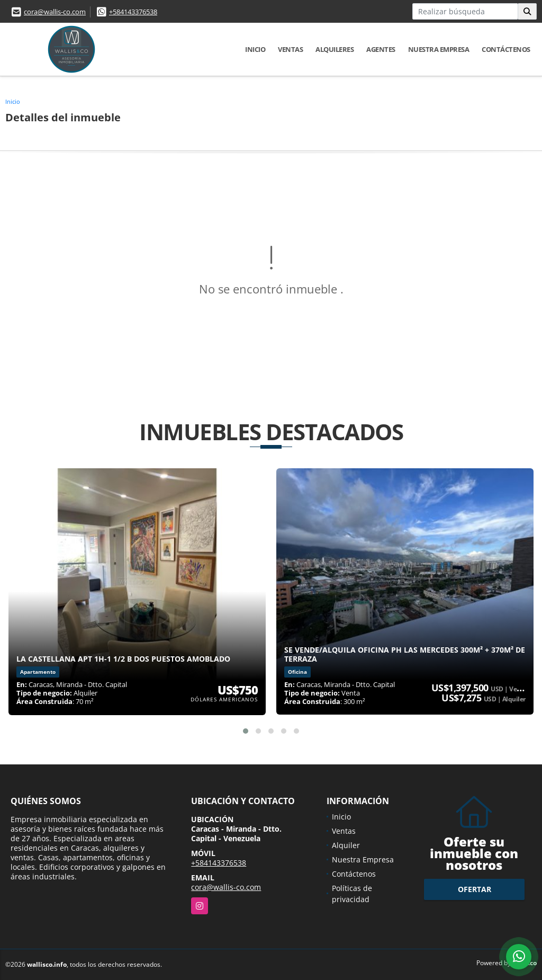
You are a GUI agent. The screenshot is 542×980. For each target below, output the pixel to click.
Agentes (381, 49)
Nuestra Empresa (439, 49)
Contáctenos (506, 49)
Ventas (290, 49)
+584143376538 (133, 12)
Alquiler (346, 845)
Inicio (255, 49)
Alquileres (335, 49)
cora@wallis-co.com (55, 12)
